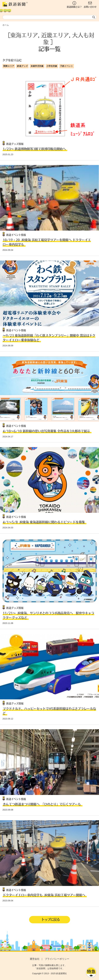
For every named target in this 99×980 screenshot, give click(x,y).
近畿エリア (55, 35)
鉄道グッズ (22, 66)
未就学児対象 (37, 66)
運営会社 (35, 959)
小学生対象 (52, 66)
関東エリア (9, 66)
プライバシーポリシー (57, 959)
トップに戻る (50, 919)
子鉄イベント (67, 66)
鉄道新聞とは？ (74, 5)
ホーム (6, 25)
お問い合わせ (90, 5)
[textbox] (49, 17)
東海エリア (24, 35)
